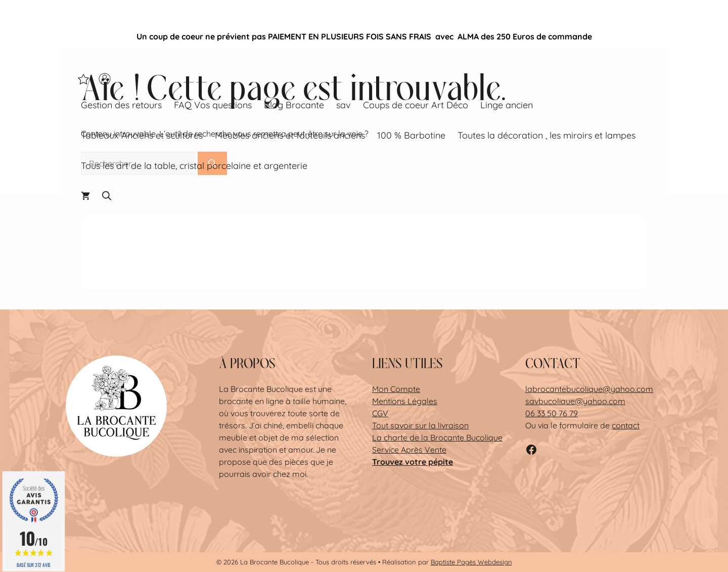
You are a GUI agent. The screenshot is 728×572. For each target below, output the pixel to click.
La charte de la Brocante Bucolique (437, 437)
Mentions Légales (405, 401)
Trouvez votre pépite (413, 462)
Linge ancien (507, 105)
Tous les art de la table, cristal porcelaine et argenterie (194, 166)
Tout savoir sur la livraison (420, 425)
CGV (380, 413)
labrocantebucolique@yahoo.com (589, 389)
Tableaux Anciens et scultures (142, 135)
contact (626, 425)
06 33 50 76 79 (552, 413)
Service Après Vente (409, 450)
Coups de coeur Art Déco (416, 105)
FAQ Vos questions (213, 105)
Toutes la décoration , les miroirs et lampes (547, 135)
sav (344, 105)
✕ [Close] (717, 36)
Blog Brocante (294, 105)
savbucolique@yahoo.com (575, 401)
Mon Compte (396, 389)
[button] (107, 196)
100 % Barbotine (411, 135)
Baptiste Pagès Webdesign (471, 562)
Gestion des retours (121, 105)
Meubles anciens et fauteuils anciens (290, 135)
